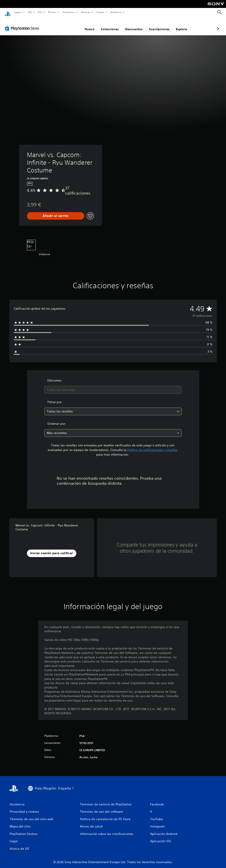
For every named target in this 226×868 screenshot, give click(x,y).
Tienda (100, 12)
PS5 (30, 12)
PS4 (40, 12)
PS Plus (52, 12)
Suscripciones (136, 25)
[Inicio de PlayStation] (8, 12)
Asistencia (116, 12)
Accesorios (69, 12)
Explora (158, 25)
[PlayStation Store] (23, 24)
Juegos (18, 12)
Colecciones (86, 25)
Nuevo (66, 25)
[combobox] (113, 386)
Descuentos (110, 25)
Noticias (86, 12)
